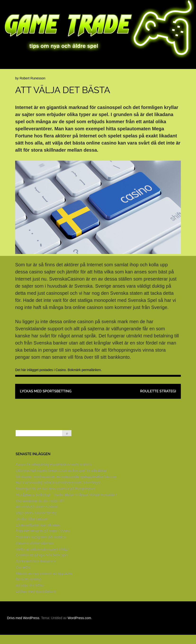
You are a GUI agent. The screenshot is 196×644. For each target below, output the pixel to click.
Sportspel (15, 74)
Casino (133, 65)
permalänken (91, 379)
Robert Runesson (33, 87)
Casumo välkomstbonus (35, 552)
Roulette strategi (158, 400)
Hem (10, 65)
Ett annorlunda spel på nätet (38, 534)
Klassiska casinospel (79, 65)
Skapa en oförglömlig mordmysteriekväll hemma (53, 474)
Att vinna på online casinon (37, 516)
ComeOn (23, 576)
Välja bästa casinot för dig (36, 522)
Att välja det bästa (30, 595)
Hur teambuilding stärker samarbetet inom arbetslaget (58, 492)
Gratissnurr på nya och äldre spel (42, 564)
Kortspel (154, 65)
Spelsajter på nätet (37, 65)
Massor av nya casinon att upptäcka (44, 583)
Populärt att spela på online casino (43, 540)
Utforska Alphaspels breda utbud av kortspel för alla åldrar (61, 480)
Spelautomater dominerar (36, 570)
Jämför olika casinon (32, 528)
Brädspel (112, 65)
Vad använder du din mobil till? (40, 510)
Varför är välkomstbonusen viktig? (42, 558)
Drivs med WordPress (23, 627)
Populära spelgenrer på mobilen (41, 546)
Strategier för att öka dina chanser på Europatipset (55, 498)
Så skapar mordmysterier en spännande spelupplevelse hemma (66, 486)
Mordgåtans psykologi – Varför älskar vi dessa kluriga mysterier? (66, 504)
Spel (191, 65)
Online (175, 65)
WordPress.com (79, 627)
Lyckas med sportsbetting (46, 400)
